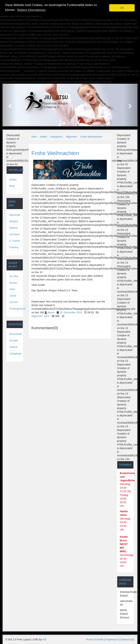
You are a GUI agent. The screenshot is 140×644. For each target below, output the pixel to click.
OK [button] (122, 8)
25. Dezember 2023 (71, 312)
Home (89, 639)
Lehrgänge (15, 354)
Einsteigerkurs (17, 309)
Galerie (13, 347)
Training (14, 247)
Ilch (44, 639)
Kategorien (56, 137)
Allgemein (71, 137)
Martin (51, 312)
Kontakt (14, 340)
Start (34, 137)
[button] (9, 105)
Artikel (43, 137)
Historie (14, 228)
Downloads (16, 334)
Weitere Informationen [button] (31, 10)
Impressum (112, 639)
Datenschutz (127, 639)
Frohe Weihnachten (91, 137)
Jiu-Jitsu (14, 276)
